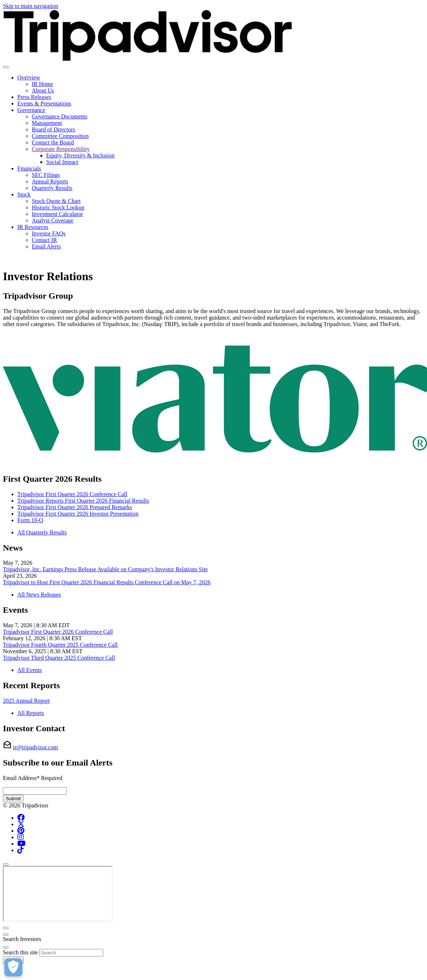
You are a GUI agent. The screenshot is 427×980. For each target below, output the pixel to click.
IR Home (42, 84)
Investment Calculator (57, 214)
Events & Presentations (44, 103)
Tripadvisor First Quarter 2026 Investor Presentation (78, 514)
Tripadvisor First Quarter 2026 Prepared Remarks (75, 507)
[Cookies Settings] (13, 967)
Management (47, 123)
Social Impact (62, 162)
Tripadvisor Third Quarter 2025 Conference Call (59, 658)
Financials (29, 168)
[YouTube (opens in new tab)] (21, 844)
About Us (43, 90)
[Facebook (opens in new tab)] (21, 818)
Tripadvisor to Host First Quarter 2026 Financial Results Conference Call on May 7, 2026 (107, 582)
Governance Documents (60, 116)
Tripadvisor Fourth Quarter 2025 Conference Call (60, 645)
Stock (24, 194)
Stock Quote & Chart (56, 201)
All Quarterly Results (42, 532)
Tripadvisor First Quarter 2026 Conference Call (72, 494)
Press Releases (34, 97)
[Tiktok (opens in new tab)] (21, 850)
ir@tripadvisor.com (36, 747)
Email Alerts (46, 246)
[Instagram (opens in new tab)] (21, 837)
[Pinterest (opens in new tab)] (21, 831)
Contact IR (44, 240)
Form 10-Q (30, 520)
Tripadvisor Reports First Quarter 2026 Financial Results (83, 501)
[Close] (6, 864)
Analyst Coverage (53, 220)
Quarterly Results (52, 188)
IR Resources (33, 227)
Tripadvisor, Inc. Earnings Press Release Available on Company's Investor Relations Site (105, 569)
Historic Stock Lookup (58, 207)
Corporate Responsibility (61, 149)
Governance (31, 110)
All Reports (31, 713)
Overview (29, 77)
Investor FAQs (49, 233)
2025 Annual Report (26, 701)
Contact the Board (53, 142)
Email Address (32, 778)
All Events (30, 670)
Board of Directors (53, 129)
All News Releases (39, 595)
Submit (13, 799)
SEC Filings (46, 175)
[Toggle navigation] (6, 67)
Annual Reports (50, 181)
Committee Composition (60, 136)
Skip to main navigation (30, 6)
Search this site (20, 952)
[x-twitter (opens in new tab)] (21, 824)
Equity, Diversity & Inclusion (80, 155)
